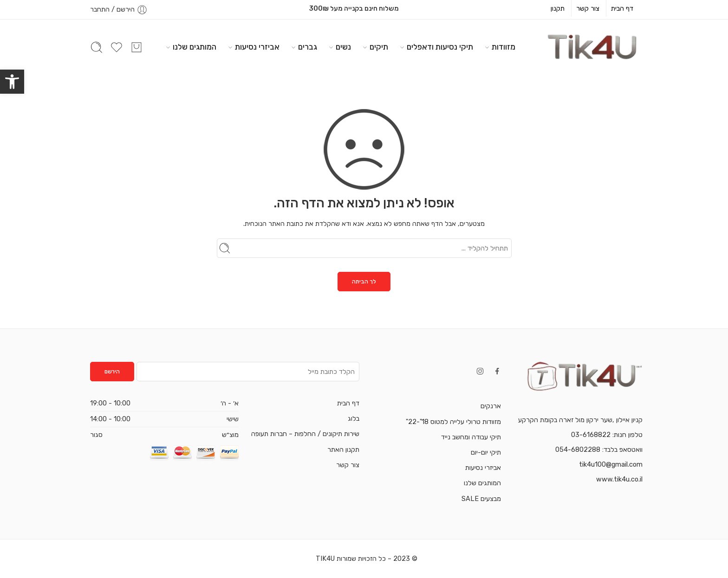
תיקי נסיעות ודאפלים (440, 47)
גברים (308, 47)
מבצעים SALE (481, 499)
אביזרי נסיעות (257, 47)
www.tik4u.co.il (619, 479)
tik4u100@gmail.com (611, 464)
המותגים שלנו (195, 47)
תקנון (558, 8)
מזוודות (504, 47)
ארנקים (491, 406)
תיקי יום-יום (486, 452)
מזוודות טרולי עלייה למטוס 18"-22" (453, 422)
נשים (343, 47)
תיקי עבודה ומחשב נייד (471, 437)
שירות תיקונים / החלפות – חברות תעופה (305, 434)
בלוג (354, 418)
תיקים (379, 47)
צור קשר (588, 8)
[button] (12, 82)
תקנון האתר (343, 450)
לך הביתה (364, 282)
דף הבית (622, 8)
